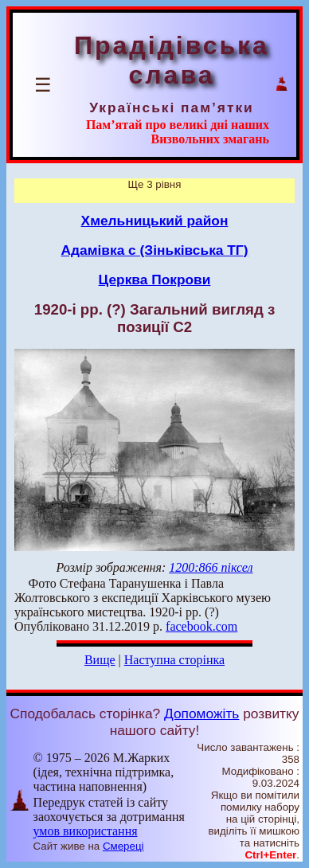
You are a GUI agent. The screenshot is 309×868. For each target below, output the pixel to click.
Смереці (123, 846)
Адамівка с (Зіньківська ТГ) (155, 250)
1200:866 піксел (211, 567)
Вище (100, 660)
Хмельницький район (155, 221)
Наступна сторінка (174, 660)
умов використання (86, 831)
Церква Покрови (155, 280)
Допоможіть (201, 714)
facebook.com (201, 626)
